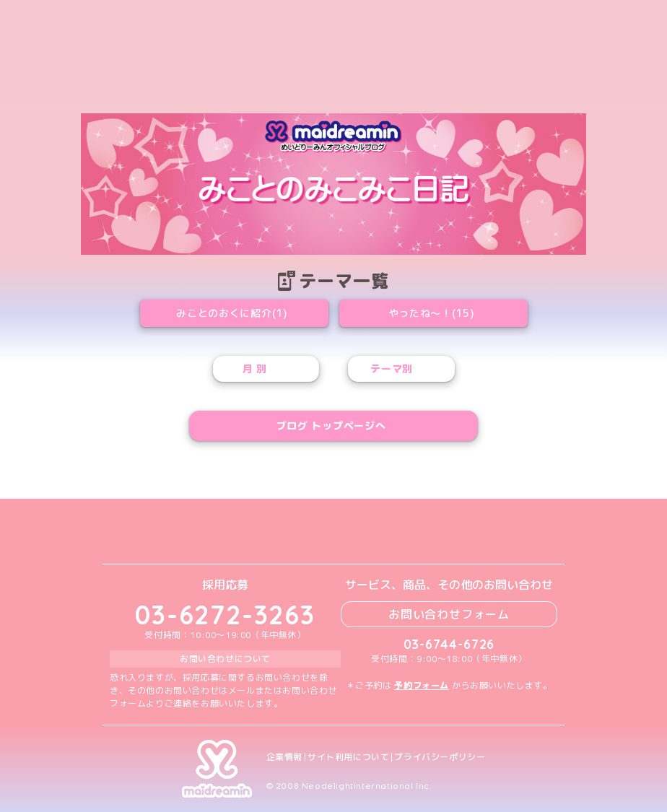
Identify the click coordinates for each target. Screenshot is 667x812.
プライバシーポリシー (440, 757)
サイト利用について (348, 757)
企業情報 (284, 757)
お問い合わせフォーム (449, 614)
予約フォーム (422, 685)
